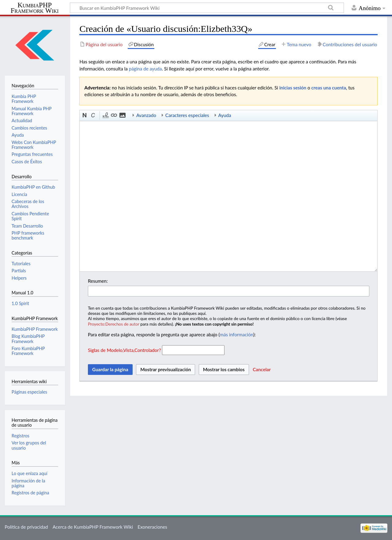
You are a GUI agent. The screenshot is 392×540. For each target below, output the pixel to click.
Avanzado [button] (146, 115)
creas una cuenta (329, 88)
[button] (85, 115)
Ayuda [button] (225, 115)
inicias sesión (293, 88)
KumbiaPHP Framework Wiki (35, 8)
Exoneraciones (152, 527)
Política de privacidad (26, 527)
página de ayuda (145, 69)
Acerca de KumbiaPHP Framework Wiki (93, 527)
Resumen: (98, 281)
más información (237, 334)
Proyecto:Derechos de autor (114, 324)
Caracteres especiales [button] (187, 115)
